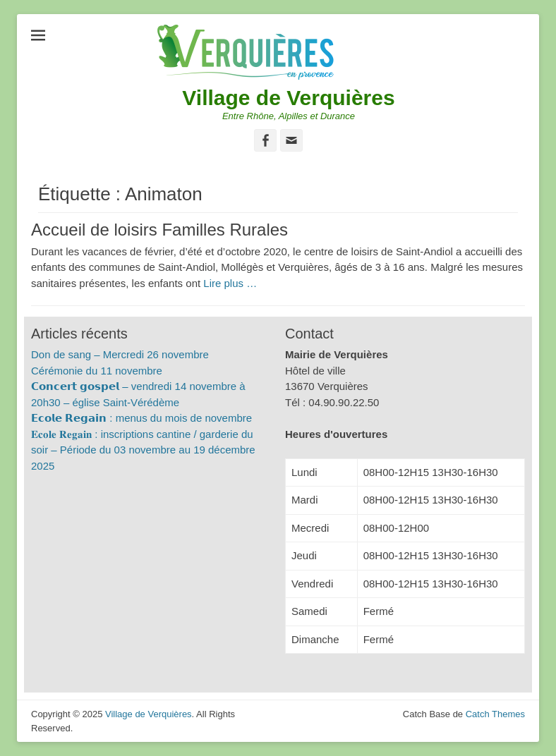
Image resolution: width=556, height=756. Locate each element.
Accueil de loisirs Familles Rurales (159, 230)
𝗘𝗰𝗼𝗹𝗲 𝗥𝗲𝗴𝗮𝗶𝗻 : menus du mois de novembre (141, 418)
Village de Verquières (288, 98)
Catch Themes (495, 714)
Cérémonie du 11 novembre (97, 371)
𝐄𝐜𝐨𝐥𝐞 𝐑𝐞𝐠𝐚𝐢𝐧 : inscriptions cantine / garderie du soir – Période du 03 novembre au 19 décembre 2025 (143, 450)
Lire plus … (230, 283)
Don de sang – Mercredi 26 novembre (120, 354)
